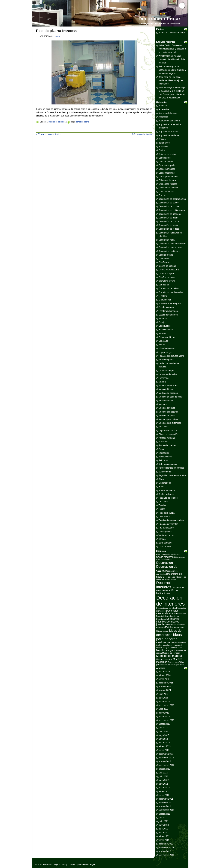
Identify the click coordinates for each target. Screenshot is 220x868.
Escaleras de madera (169, 311)
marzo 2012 (164, 788)
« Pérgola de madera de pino (49, 134)
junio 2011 (163, 821)
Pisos (161, 449)
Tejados (162, 505)
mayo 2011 (164, 825)
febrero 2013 (165, 746)
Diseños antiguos (167, 274)
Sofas (161, 487)
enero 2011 (164, 840)
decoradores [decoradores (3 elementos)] (172, 613)
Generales (163, 341)
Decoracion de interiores (170, 214)
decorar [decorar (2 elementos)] (183, 614)
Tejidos (162, 509)
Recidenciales (165, 457)
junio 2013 (163, 732)
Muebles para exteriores (170, 423)
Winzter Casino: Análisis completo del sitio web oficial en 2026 (172, 59)
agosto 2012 (164, 769)
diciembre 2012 (166, 754)
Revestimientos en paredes (171, 468)
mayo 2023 (164, 713)
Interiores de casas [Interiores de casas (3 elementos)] (167, 642)
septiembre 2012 (166, 765)
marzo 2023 (164, 717)
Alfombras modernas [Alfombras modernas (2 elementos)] (165, 554)
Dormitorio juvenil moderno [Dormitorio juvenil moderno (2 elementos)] (168, 616)
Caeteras (163, 150)
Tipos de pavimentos (168, 524)
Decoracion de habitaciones (172, 210)
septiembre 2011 (166, 810)
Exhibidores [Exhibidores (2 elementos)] (179, 627)
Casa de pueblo (166, 162)
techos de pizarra (82, 122)
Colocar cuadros (166, 192)
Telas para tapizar (167, 513)
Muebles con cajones (169, 412)
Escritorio (163, 318)
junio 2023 (163, 709)
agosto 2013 (164, 724)
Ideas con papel (166, 360)
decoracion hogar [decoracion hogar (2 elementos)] (169, 579)
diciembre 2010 (166, 844)
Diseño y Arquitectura (169, 270)
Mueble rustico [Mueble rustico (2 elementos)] (176, 648)
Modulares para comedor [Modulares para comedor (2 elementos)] (173, 645)
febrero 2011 (165, 836)
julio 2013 (163, 728)
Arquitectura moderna (169, 135)
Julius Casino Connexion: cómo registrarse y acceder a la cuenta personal (172, 49)
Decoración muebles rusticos (172, 244)
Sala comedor (165, 472)
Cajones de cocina (167, 154)
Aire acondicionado (168, 113)
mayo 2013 (164, 735)
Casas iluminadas (167, 169)
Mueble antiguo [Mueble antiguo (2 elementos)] (163, 648)
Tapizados (163, 502)
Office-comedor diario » (142, 134)
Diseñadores (165, 262)
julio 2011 (163, 818)
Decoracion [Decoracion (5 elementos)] (165, 563)
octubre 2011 (165, 806)
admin (58, 36)
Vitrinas (162, 539)
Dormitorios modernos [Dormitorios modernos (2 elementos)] (176, 625)
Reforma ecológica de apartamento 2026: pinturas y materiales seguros (172, 70)
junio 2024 (163, 694)
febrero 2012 (165, 791)
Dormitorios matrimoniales (171, 292)
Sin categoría (165, 483)
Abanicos (163, 106)
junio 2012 (163, 776)
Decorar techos (166, 255)
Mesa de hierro (166, 389)
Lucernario (164, 378)
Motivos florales (166, 401)
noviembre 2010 (166, 847)
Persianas (163, 442)
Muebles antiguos (167, 408)
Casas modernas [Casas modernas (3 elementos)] (166, 557)
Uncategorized (165, 532)
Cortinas (163, 195)
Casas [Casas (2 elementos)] (177, 554)
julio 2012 (163, 773)
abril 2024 (163, 698)
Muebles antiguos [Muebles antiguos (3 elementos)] (166, 650)
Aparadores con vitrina (169, 121)
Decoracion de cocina (57, 122)
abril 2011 (163, 829)
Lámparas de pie (166, 371)
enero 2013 (164, 750)
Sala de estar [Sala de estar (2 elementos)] (173, 662)
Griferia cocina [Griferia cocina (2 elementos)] (162, 631)
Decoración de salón (168, 225)
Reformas (163, 460)
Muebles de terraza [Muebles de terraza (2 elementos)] (164, 659)
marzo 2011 (164, 833)
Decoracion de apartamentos (172, 199)
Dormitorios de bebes (169, 288)
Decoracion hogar (159, 19)
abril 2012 (163, 784)
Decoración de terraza (169, 229)
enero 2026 (164, 679)
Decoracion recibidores (169, 251)
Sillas (161, 479)
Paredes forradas (167, 438)
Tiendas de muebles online (171, 520)
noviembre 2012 (166, 758)
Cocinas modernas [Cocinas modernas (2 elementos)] (164, 560)
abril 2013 (163, 739)
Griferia (162, 345)
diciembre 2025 (166, 683)
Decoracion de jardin (168, 218)
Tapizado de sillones (168, 498)
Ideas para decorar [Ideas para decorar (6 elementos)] (169, 637)
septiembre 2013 (166, 720)
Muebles (163, 404)
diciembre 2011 (166, 799)
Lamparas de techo (168, 374)
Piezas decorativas (168, 445)
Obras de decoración (168, 434)
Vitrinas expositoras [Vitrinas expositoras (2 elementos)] (176, 665)
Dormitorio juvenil (167, 281)
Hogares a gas (165, 352)
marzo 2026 (164, 672)
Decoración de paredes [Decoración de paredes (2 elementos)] (166, 608)
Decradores (164, 259)
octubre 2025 (165, 686)
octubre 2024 (165, 690)
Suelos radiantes (166, 494)
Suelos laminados (167, 490)
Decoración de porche (169, 221)
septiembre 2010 (166, 855)
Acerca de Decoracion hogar (172, 33)
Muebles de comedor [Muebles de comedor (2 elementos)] (171, 653)
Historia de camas (167, 348)
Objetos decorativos (168, 431)
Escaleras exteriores (168, 315)
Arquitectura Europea (169, 132)
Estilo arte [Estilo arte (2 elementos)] (160, 627)
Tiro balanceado (166, 528)
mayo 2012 (164, 780)
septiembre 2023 (166, 705)
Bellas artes (164, 143)
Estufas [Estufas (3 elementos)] (169, 627)
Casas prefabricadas (168, 177)
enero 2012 (164, 795)
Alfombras (163, 117)
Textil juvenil (164, 517)
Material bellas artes (168, 385)
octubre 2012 (165, 761)
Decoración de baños (169, 203)
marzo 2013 (164, 743)
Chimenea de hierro (168, 180)
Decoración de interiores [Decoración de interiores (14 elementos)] (171, 601)
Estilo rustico (165, 326)
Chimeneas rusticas (168, 184)
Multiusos (163, 427)
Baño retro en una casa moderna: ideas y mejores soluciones (171, 80)
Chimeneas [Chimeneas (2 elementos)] (180, 557)
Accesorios (164, 109)
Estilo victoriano (166, 330)
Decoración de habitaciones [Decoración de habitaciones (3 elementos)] (167, 592)
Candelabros (165, 158)
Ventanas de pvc (166, 535)
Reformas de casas (168, 464)
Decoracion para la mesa (170, 247)
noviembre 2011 (166, 803)
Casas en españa (167, 165)
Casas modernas (167, 173)
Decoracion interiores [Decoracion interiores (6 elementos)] (165, 585)
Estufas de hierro (167, 337)
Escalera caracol (166, 307)
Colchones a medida (168, 188)
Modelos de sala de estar (170, 397)
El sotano (163, 296)
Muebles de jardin (167, 416)
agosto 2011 (164, 814)
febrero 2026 (165, 675)
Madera (162, 382)
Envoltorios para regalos (170, 303)
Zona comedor (165, 543)
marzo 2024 (164, 702)
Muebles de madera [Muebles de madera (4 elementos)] (169, 656)
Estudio (162, 334)
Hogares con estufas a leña (171, 356)
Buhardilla (163, 147)
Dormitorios (164, 285)
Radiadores (164, 453)
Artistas (162, 139)
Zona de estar (165, 546)
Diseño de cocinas (167, 266)
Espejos (162, 322)
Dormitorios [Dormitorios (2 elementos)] (161, 619)
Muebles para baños (168, 419)
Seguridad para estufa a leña (172, 475)
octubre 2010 (165, 851)
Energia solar (165, 300)
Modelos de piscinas (168, 393)
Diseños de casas (167, 277)
